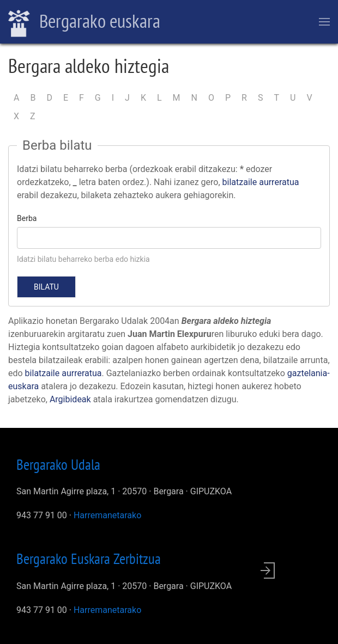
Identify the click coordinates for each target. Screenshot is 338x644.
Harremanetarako (107, 515)
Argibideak (70, 399)
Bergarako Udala (58, 464)
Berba (27, 218)
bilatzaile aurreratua (261, 182)
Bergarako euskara (84, 22)
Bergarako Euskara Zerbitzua (89, 559)
